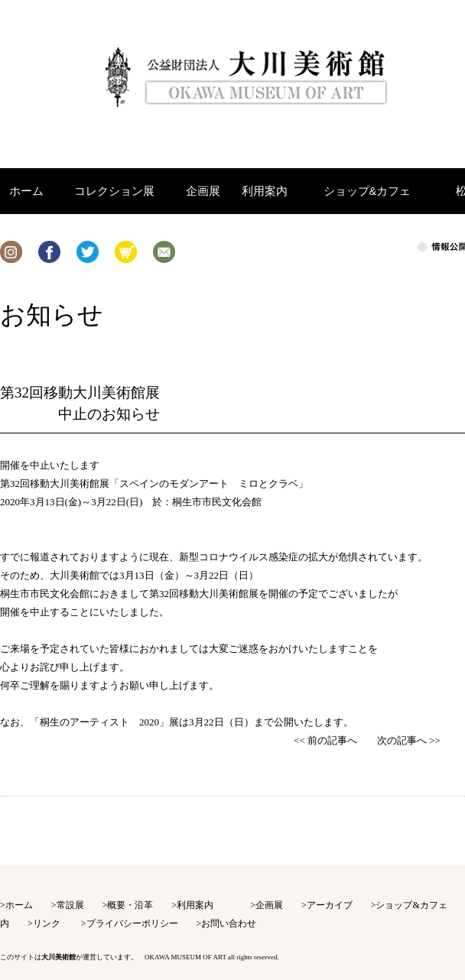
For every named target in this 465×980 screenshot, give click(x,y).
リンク (47, 923)
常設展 (70, 905)
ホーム (19, 905)
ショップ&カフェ (411, 905)
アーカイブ (330, 905)
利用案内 (195, 905)
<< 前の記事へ (325, 740)
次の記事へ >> (409, 740)
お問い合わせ (229, 923)
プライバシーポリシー (132, 923)
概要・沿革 (130, 905)
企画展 (269, 905)
